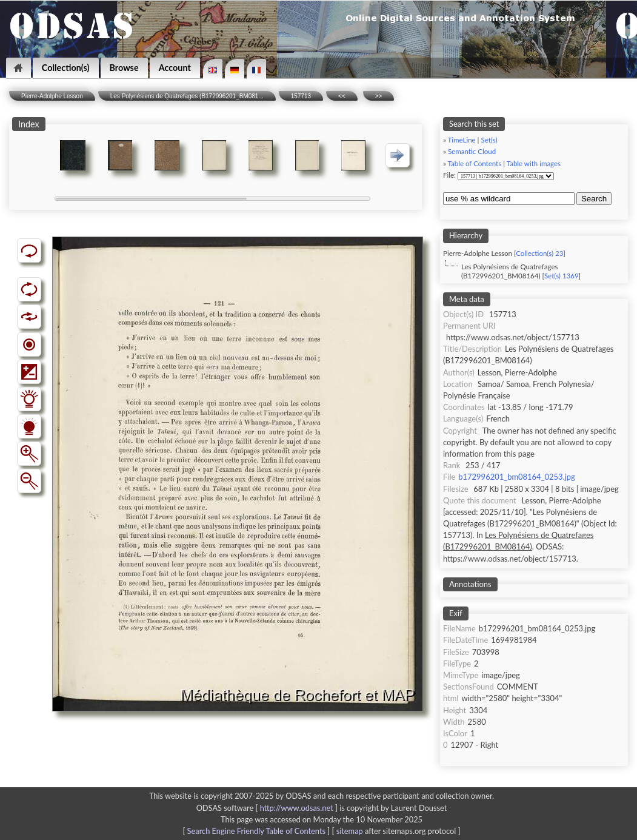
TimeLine (462, 140)
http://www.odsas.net (297, 808)
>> (379, 96)
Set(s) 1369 (562, 276)
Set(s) (489, 140)
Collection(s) (66, 68)
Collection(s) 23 (539, 253)
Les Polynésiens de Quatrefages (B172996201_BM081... (187, 96)
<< (342, 96)
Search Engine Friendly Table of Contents (256, 831)
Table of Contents (475, 163)
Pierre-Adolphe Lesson (52, 96)
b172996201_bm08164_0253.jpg (516, 477)
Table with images (534, 163)
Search (594, 199)
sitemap (350, 831)
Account (175, 68)
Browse (124, 68)
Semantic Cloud (472, 151)
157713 (301, 96)
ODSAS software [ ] (268, 808)
